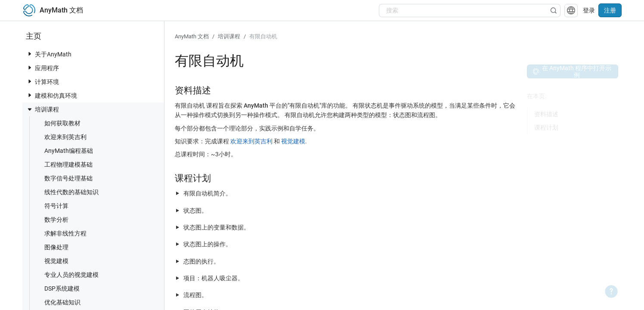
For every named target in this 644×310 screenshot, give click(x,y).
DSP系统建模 (58, 288)
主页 (34, 36)
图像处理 (52, 247)
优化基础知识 (58, 302)
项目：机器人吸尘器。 (214, 278)
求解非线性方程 (61, 233)
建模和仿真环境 (52, 95)
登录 (589, 10)
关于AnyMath (49, 54)
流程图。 (195, 295)
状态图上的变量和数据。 (217, 227)
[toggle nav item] (30, 54)
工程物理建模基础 (64, 164)
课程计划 (546, 127)
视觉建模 (52, 261)
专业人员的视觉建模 (67, 274)
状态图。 (195, 211)
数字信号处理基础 (64, 178)
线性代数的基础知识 (67, 192)
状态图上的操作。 (207, 244)
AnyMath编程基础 (64, 150)
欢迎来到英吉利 (61, 137)
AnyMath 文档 (192, 36)
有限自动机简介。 (207, 193)
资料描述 (546, 114)
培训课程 (43, 109)
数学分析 (52, 219)
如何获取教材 (58, 123)
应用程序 (43, 68)
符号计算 (52, 206)
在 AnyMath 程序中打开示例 (572, 71)
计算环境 (43, 82)
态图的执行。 (201, 261)
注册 (610, 10)
